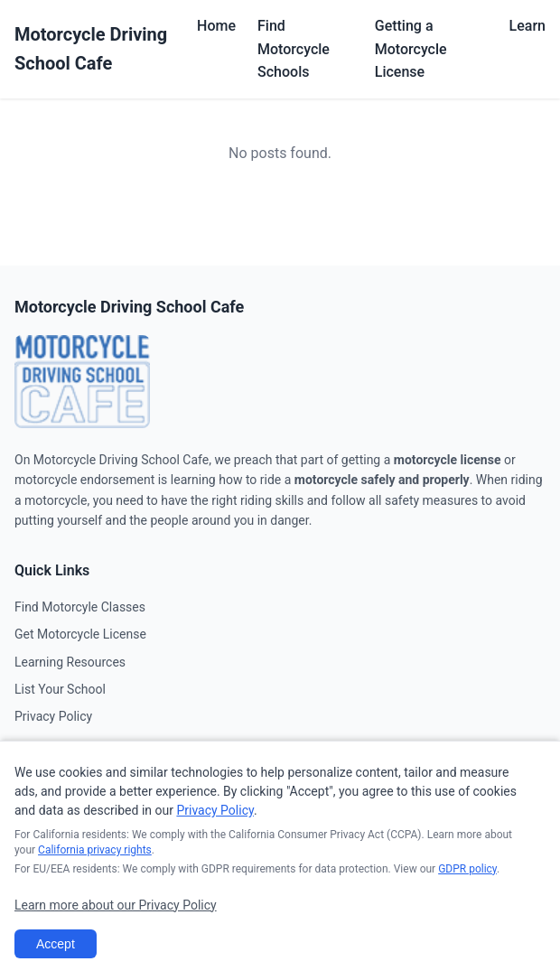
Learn (527, 26)
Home (216, 26)
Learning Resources (70, 662)
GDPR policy (467, 869)
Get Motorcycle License (80, 634)
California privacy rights (95, 850)
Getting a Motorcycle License (411, 49)
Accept (56, 944)
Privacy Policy (53, 716)
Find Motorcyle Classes (80, 607)
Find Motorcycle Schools (294, 49)
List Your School (60, 689)
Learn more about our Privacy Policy (116, 905)
